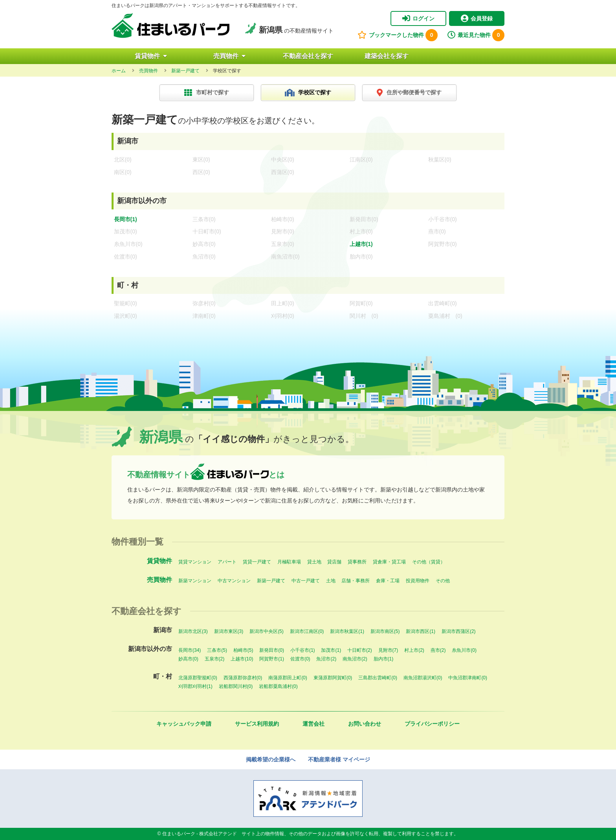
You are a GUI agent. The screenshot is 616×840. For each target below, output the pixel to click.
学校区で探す (308, 93)
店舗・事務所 (356, 581)
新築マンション (195, 581)
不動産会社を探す (308, 56)
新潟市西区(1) (421, 631)
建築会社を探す (387, 56)
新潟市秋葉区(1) (347, 631)
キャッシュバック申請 (184, 724)
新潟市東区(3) (229, 631)
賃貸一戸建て (257, 562)
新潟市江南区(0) (307, 631)
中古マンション (234, 581)
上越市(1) (361, 244)
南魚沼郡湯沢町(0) (423, 678)
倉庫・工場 (388, 581)
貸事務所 (357, 562)
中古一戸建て (306, 581)
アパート (227, 562)
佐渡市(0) (300, 659)
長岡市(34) (190, 650)
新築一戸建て (271, 581)
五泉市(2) (215, 659)
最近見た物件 (476, 35)
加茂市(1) (331, 650)
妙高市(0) (188, 659)
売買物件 (229, 56)
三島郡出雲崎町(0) (378, 678)
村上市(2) (414, 650)
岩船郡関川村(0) (236, 686)
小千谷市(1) (303, 650)
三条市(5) (217, 650)
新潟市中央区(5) (267, 631)
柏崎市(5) (243, 650)
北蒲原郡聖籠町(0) (198, 678)
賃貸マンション (195, 562)
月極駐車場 (289, 562)
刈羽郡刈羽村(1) (195, 686)
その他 (443, 581)
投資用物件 (418, 581)
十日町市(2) (360, 650)
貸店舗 (334, 562)
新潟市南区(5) (385, 631)
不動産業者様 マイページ (339, 759)
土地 (331, 581)
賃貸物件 (151, 56)
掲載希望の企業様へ (271, 759)
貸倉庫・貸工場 (389, 562)
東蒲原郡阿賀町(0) (333, 678)
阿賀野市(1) (272, 659)
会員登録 (477, 18)
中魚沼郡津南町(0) (468, 678)
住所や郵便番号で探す (409, 93)
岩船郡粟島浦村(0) (278, 686)
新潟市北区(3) (193, 631)
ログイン (418, 18)
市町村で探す (207, 93)
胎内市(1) (384, 659)
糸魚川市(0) (464, 650)
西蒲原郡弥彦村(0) (243, 678)
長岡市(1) (126, 219)
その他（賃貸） (429, 562)
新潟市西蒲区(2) (459, 631)
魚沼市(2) (326, 659)
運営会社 (313, 724)
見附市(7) (388, 650)
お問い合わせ (365, 724)
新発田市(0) (272, 650)
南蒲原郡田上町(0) (288, 678)
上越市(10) (242, 659)
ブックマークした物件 (398, 35)
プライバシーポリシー (432, 724)
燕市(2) (438, 650)
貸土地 (314, 562)
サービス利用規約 (257, 724)
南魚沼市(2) (355, 659)
